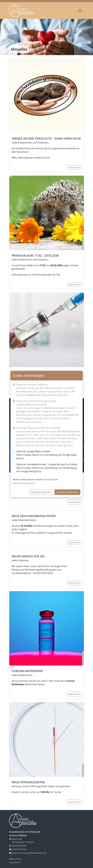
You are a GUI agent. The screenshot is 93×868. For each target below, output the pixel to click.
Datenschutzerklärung (24, 483)
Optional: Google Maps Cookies (48, 455)
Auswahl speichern (41, 492)
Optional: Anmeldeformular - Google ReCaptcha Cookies (48, 468)
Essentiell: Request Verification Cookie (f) (48, 437)
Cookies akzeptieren (67, 492)
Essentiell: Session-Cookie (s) (48, 390)
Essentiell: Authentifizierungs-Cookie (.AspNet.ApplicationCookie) (48, 412)
